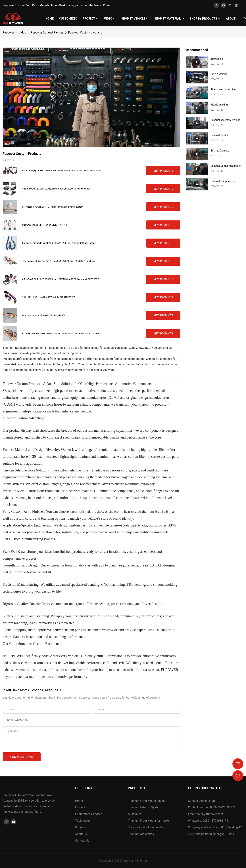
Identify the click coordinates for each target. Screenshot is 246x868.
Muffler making (219, 105)
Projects (80, 827)
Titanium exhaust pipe (223, 89)
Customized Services (89, 814)
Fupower (8, 33)
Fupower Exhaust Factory (47, 33)
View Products (163, 171)
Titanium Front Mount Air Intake (148, 821)
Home (79, 801)
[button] (245, 19)
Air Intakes (135, 814)
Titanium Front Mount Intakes (147, 801)
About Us (81, 834)
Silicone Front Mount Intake (146, 827)
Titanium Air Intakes (141, 834)
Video (22, 33)
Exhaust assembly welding (226, 120)
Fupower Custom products (85, 33)
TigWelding (217, 59)
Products (81, 807)
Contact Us (82, 841)
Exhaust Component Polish (226, 166)
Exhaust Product (220, 135)
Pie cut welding (219, 74)
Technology (83, 821)
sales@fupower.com (210, 814)
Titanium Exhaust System (144, 807)
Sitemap (142, 861)
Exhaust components (223, 181)
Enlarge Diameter (220, 151)
